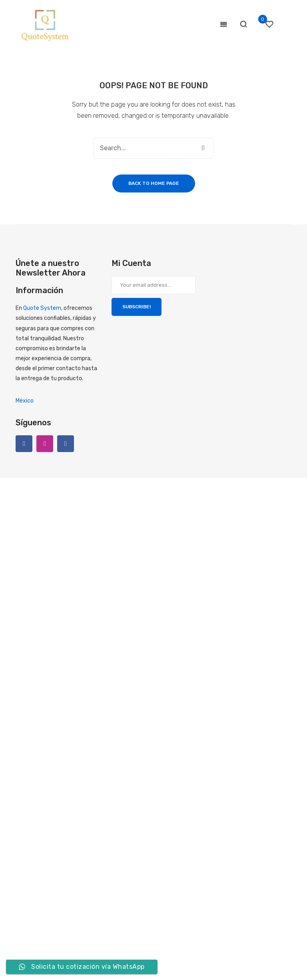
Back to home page (154, 183)
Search (203, 148)
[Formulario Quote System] (138, 730)
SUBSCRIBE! (137, 307)
